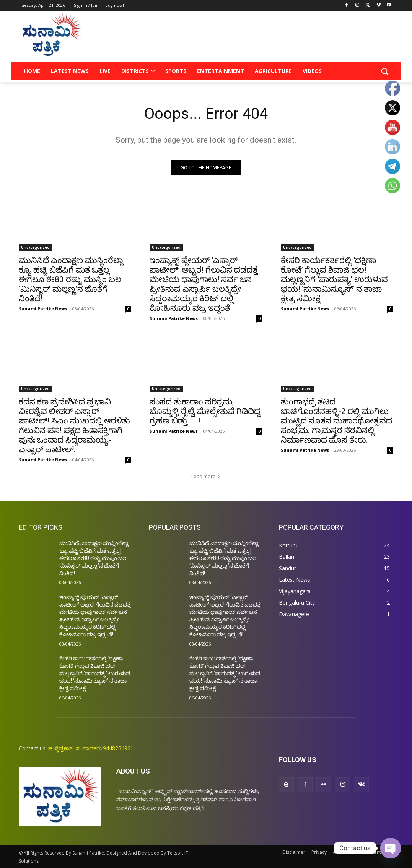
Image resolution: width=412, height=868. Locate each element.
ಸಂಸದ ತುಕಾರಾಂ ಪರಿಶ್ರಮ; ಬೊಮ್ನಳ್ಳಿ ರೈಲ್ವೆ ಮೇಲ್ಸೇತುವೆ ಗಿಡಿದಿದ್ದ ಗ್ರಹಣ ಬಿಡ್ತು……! (205, 411)
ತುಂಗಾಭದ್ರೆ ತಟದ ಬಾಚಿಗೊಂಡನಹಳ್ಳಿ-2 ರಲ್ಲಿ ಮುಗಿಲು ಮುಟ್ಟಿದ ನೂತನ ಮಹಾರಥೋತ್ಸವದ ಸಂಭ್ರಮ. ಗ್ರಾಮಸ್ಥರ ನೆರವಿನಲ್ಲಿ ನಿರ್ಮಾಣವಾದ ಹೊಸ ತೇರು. (336, 421)
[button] (384, 71)
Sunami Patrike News (43, 309)
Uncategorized (35, 248)
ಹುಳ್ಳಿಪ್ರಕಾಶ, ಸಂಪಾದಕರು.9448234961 (91, 748)
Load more (206, 476)
